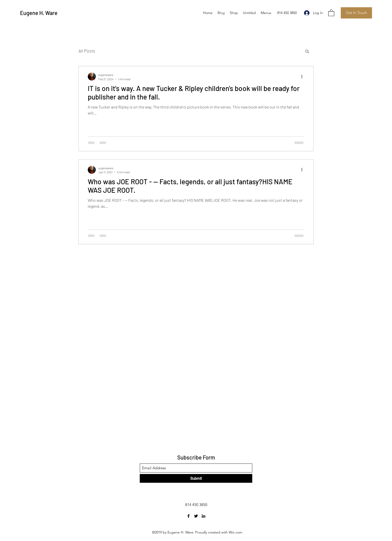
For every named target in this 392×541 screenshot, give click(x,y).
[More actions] (303, 76)
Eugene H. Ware (39, 13)
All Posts (87, 51)
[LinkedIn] (203, 516)
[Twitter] (196, 516)
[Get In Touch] (356, 13)
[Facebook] (188, 516)
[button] (331, 13)
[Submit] (196, 478)
